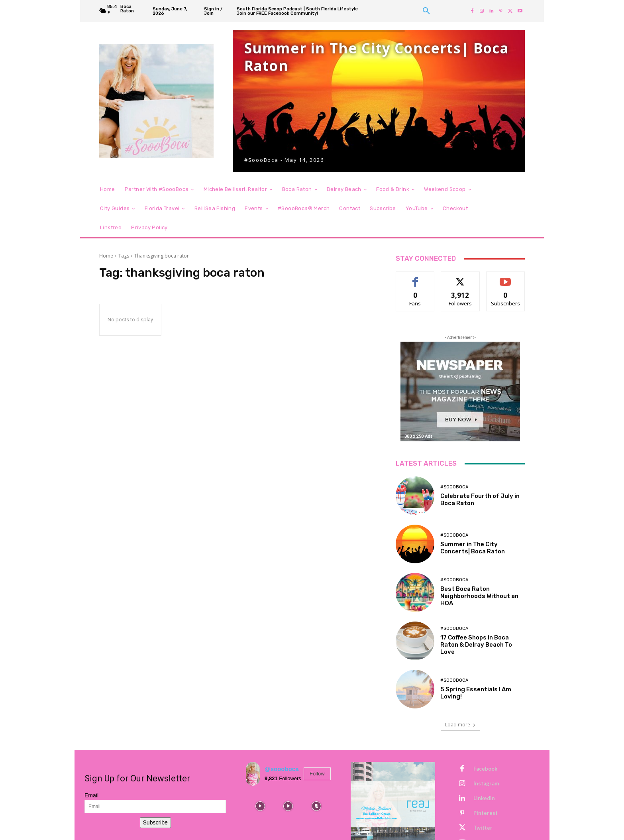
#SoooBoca (454, 487)
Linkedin (484, 798)
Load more (460, 725)
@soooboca (282, 769)
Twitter (483, 828)
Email (91, 795)
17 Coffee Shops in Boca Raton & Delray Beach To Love (476, 645)
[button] (426, 11)
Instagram (486, 783)
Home (106, 256)
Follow (317, 774)
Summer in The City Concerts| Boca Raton (473, 548)
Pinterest (486, 813)
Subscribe (155, 822)
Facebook (485, 769)
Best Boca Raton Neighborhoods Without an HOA (479, 596)
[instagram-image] (260, 806)
